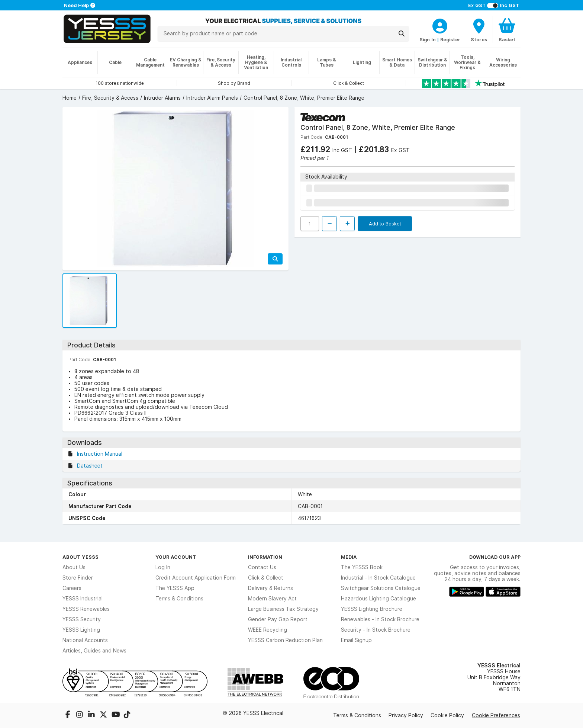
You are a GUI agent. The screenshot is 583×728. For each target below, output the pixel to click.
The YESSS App (175, 588)
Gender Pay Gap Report (278, 619)
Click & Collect (266, 578)
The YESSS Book (362, 567)
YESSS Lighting (81, 630)
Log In (163, 567)
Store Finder (78, 578)
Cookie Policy (447, 715)
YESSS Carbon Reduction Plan (285, 640)
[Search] (402, 33)
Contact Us (262, 567)
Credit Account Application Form (196, 578)
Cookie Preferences (496, 715)
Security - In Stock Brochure (376, 630)
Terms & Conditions (179, 599)
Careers (72, 588)
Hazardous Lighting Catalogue (379, 599)
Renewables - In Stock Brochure (380, 619)
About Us (74, 567)
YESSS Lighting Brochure (372, 609)
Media (349, 557)
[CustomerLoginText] (440, 25)
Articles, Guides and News (94, 651)
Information (265, 557)
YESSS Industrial (83, 599)
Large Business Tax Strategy (283, 609)
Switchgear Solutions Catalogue (381, 588)
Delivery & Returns (270, 588)
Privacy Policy (406, 715)
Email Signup (356, 640)
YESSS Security (82, 619)
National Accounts (85, 640)
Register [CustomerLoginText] (450, 39)
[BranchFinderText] (479, 30)
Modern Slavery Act (272, 599)
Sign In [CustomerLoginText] (428, 39)
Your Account (176, 557)
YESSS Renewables (86, 609)
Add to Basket (385, 224)
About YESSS (80, 557)
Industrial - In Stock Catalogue (378, 578)
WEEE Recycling (268, 630)
